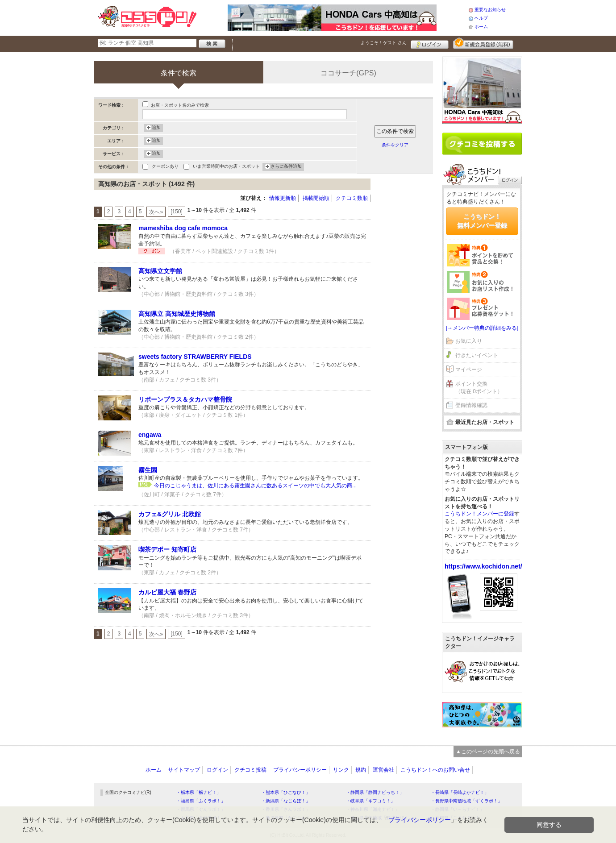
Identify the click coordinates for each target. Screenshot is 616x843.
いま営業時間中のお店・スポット (226, 167)
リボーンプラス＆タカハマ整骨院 (185, 399)
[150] (177, 212)
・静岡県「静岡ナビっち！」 (375, 792)
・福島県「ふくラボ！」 (201, 801)
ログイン (430, 43)
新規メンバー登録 (483, 43)
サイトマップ (184, 770)
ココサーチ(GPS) (348, 73)
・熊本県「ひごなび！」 (286, 792)
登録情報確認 (471, 405)
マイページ (469, 370)
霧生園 (148, 470)
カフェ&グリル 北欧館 (170, 514)
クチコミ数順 (352, 198)
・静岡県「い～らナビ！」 (458, 809)
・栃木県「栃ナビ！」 (199, 792)
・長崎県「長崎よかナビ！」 (460, 792)
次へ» (156, 212)
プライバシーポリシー (300, 770)
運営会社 (383, 770)
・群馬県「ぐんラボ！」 (201, 809)
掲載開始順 (316, 198)
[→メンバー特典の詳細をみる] (482, 328)
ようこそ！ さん (384, 43)
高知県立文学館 (160, 271)
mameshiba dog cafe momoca (183, 228)
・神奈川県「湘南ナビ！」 (373, 809)
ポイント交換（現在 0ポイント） (479, 388)
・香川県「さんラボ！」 (286, 809)
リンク (341, 770)
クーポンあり (165, 167)
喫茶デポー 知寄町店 (167, 549)
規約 (361, 770)
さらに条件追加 (286, 167)
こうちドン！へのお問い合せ (435, 770)
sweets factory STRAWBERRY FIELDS (195, 357)
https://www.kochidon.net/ (483, 566)
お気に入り (469, 341)
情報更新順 (283, 198)
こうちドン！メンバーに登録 (479, 514)
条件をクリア (395, 145)
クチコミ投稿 (250, 770)
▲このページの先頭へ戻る (488, 752)
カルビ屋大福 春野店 (167, 592)
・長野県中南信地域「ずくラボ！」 (466, 801)
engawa (150, 435)
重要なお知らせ (490, 10)
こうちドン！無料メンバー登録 (482, 221)
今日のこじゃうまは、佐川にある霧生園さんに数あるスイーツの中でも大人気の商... (255, 486)
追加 (156, 128)
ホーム (481, 27)
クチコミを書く (482, 144)
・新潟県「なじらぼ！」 (286, 801)
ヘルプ (481, 18)
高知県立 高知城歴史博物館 (177, 314)
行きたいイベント (477, 355)
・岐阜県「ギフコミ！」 (370, 801)
